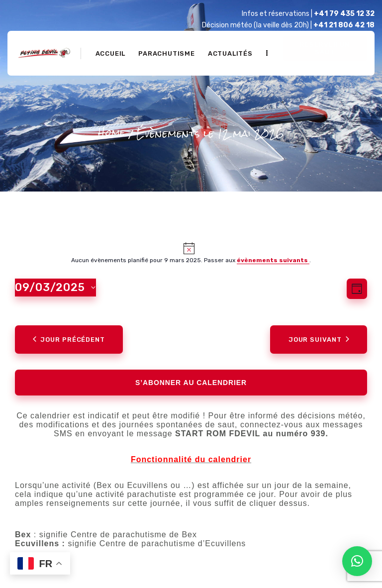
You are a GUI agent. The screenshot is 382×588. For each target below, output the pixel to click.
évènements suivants (273, 260)
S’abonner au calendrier (191, 383)
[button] (357, 561)
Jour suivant (319, 340)
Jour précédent (69, 340)
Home (112, 133)
